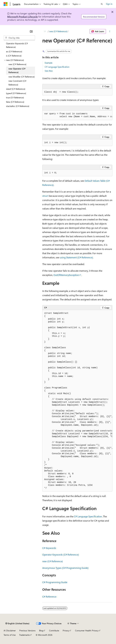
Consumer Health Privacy (87, 630)
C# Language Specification (57, 67)
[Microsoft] (6, 4)
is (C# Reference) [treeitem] (14, 56)
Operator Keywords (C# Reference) (61, 555)
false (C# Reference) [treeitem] (15, 102)
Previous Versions (27, 630)
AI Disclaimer (10, 630)
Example (48, 63)
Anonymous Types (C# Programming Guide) (65, 568)
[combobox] (19, 38)
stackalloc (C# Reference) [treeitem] (18, 106)
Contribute (54, 630)
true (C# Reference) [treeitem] (15, 97)
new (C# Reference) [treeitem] (17, 64)
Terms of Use (10, 635)
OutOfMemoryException (66, 275)
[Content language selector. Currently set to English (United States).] (17, 623)
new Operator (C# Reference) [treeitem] (17, 71)
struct (45, 196)
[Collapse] (31, 31)
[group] (77, 115)
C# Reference (49, 597)
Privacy (66, 630)
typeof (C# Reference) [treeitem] (16, 93)
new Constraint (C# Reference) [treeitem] (17, 83)
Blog (41, 630)
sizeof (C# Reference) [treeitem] (16, 89)
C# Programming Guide (55, 582)
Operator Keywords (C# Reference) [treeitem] (17, 45)
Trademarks (24, 635)
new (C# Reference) (58, 31)
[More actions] (110, 31)
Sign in (109, 4)
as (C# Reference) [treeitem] (14, 51)
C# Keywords (49, 548)
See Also (49, 71)
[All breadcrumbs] (45, 31)
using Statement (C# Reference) (76, 257)
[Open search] (102, 4)
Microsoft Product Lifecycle (23, 17)
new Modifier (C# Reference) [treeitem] (22, 77)
